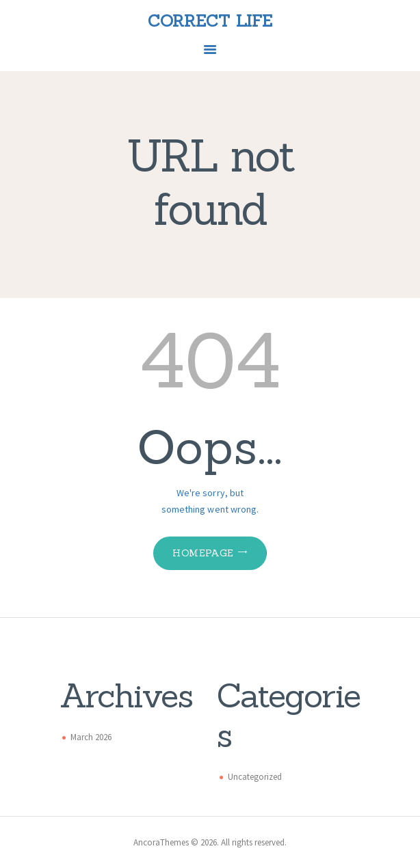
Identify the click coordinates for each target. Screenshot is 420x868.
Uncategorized (255, 777)
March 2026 (91, 737)
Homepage (203, 553)
